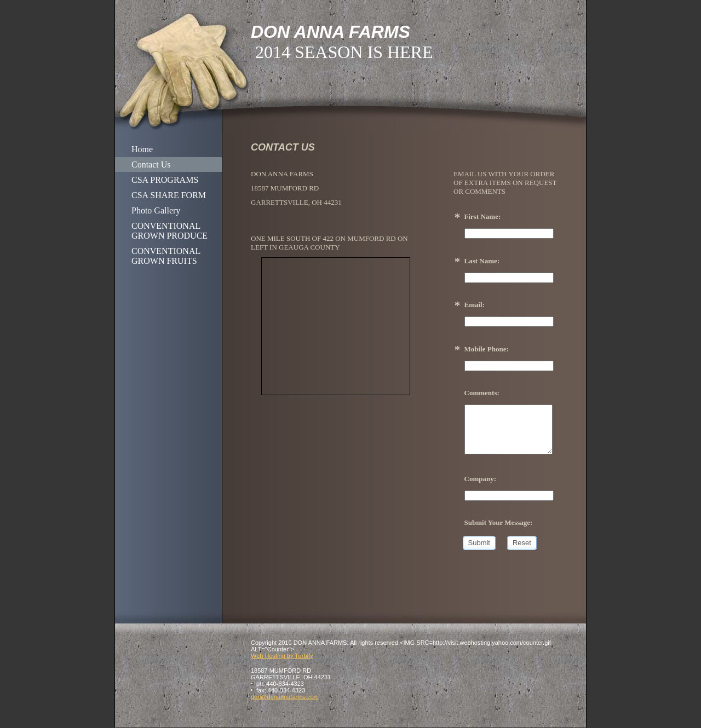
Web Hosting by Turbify (282, 656)
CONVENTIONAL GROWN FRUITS (166, 256)
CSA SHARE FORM (169, 195)
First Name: (483, 216)
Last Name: (482, 261)
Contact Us (151, 164)
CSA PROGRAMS (165, 180)
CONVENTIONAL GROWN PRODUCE (169, 231)
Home (142, 149)
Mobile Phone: (487, 349)
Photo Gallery (156, 210)
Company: (481, 479)
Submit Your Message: (499, 522)
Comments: (482, 393)
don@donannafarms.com (285, 697)
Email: (475, 305)
